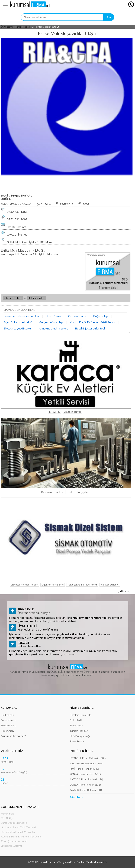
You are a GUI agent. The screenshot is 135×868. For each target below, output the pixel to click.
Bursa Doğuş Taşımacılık (14, 823)
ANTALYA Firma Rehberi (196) (86, 779)
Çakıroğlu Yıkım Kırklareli (14, 841)
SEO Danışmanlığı (80, 736)
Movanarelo (8, 814)
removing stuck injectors (54, 329)
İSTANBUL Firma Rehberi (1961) (88, 758)
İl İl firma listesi (37, 298)
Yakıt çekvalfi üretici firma (82, 585)
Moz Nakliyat (8, 818)
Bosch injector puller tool (90, 329)
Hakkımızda (7, 715)
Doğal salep (101, 316)
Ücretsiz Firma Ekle (81, 715)
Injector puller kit (110, 585)
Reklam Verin (8, 720)
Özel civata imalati (52, 492)
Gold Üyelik (76, 720)
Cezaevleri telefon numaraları (21, 316)
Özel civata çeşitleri (78, 492)
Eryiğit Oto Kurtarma (12, 846)
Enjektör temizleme (53, 585)
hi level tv (55, 412)
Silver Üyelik (77, 726)
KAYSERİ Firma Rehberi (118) (86, 790)
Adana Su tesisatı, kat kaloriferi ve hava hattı (22, 837)
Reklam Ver (124, 591)
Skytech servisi (72, 412)
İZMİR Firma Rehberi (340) (84, 769)
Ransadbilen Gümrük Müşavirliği (18, 832)
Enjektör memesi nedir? (24, 585)
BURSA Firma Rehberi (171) (85, 785)
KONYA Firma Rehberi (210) (85, 774)
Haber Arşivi (8, 731)
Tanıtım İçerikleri (79, 731)
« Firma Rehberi (13, 298)
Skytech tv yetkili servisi (18, 329)
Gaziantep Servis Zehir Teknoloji (18, 827)
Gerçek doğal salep (51, 322)
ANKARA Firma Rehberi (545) (86, 763)
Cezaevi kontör (77, 316)
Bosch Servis (54, 316)
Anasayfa (9, 27)
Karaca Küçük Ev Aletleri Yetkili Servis (92, 322)
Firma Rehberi (23, 27)
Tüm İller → (77, 797)
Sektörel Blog (8, 726)
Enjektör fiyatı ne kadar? (18, 322)
